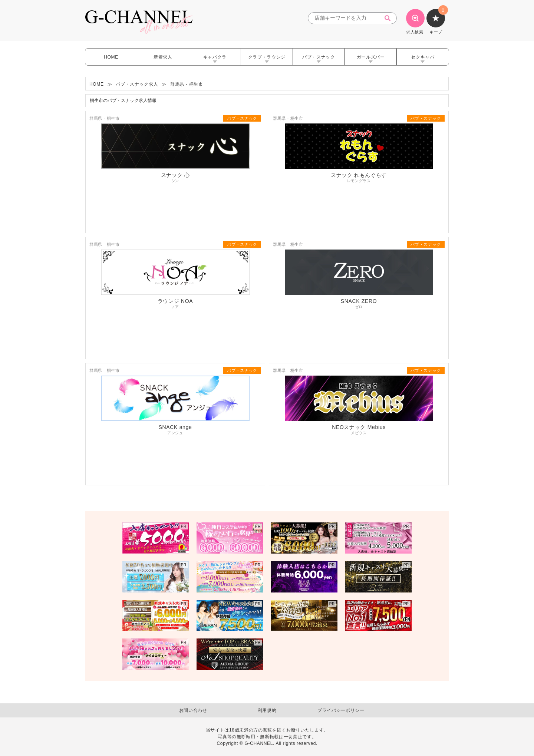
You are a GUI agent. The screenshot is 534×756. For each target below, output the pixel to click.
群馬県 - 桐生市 (187, 84)
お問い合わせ (193, 710)
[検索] (390, 18)
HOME (111, 57)
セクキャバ (423, 57)
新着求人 (163, 57)
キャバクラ (215, 57)
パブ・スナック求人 (137, 84)
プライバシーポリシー (341, 710)
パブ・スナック (319, 57)
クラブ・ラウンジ (267, 57)
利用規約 (267, 710)
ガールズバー (371, 57)
